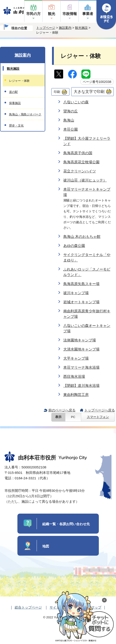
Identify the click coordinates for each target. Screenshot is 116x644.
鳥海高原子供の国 (78, 153)
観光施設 (81, 28)
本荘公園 (71, 129)
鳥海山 (69, 120)
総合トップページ (28, 607)
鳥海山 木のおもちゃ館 (82, 237)
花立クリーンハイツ (80, 171)
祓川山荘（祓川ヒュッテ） (85, 180)
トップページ (46, 28)
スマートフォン (98, 417)
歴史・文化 (16, 126)
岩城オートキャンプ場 (81, 302)
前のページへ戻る (62, 410)
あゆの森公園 (74, 246)
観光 (52, 14)
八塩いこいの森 (76, 102)
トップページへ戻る (100, 410)
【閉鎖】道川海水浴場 (81, 386)
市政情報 (70, 14)
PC (73, 417)
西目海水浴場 (74, 377)
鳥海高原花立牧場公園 (81, 162)
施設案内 (65, 28)
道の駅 (13, 92)
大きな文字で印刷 (89, 92)
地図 (46, 546)
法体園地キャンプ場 (80, 340)
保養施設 (15, 103)
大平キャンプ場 (76, 358)
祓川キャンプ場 (76, 293)
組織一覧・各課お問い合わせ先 (66, 524)
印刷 (57, 92)
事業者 (88, 14)
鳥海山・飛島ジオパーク (25, 114)
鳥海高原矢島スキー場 (81, 284)
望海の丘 (71, 111)
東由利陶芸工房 (76, 395)
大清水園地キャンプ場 (81, 349)
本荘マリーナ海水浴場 (81, 367)
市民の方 (33, 14)
